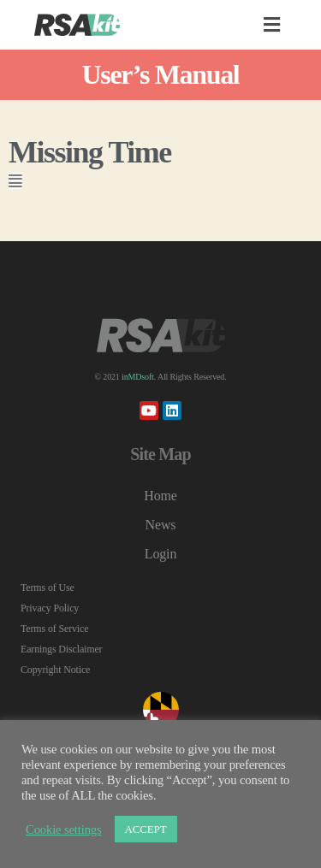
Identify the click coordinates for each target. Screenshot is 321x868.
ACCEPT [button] (146, 829)
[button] (272, 25)
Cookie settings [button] (64, 830)
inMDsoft (138, 377)
